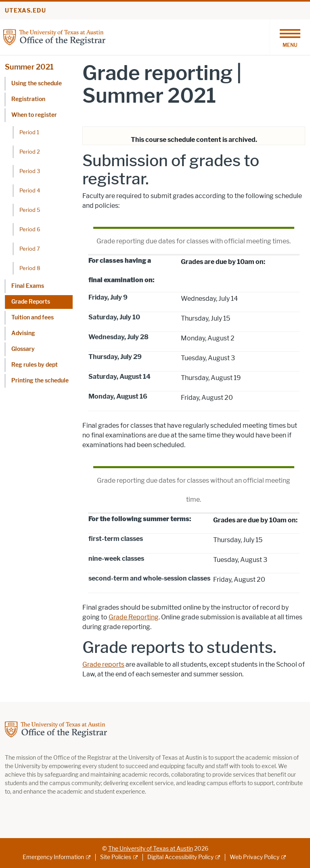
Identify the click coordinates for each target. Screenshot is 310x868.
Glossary (23, 349)
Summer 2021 (29, 67)
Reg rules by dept (35, 365)
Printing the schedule (40, 381)
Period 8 (30, 268)
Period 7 (30, 249)
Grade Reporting (134, 617)
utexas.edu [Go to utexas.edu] (25, 11)
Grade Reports (31, 302)
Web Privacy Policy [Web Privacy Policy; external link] (254, 857)
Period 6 (30, 229)
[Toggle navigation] (290, 37)
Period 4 (30, 190)
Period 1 (29, 132)
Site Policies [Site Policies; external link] (116, 857)
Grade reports (103, 664)
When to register (34, 115)
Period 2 (30, 152)
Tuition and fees (32, 318)
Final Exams (28, 286)
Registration (28, 99)
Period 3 (30, 171)
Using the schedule (37, 83)
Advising (23, 333)
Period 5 (30, 210)
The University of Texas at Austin (151, 849)
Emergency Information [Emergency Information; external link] (53, 857)
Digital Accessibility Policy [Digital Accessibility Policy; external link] (180, 857)
